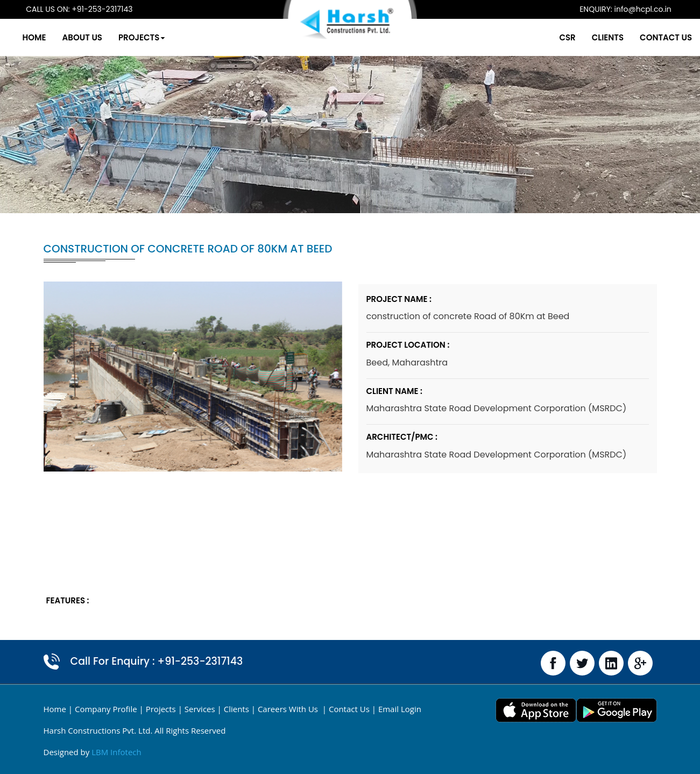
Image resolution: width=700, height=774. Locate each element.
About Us (111, 37)
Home (63, 37)
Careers (289, 709)
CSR (540, 37)
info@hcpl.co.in (620, 9)
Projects (170, 37)
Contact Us (639, 37)
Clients (581, 37)
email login (400, 709)
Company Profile (106, 709)
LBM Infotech (116, 752)
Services (200, 709)
